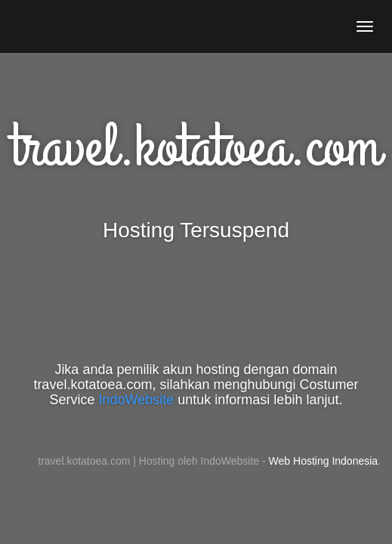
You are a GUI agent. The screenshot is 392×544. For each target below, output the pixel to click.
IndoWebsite (137, 400)
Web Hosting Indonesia (324, 461)
